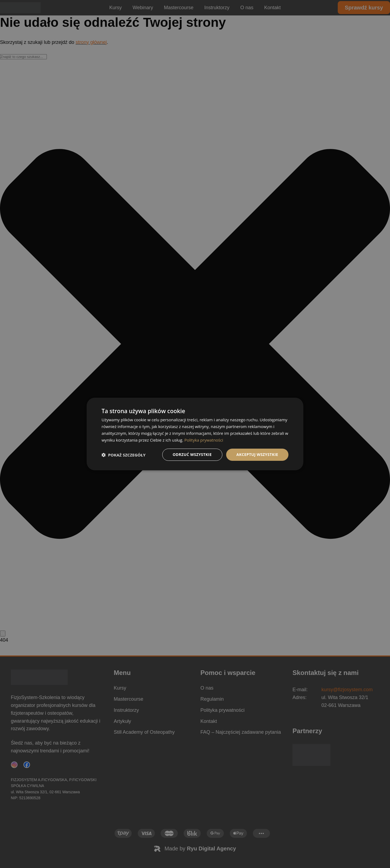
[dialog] (195, 434)
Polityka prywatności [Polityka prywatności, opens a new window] (204, 440)
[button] (123, 455)
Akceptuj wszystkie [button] (257, 454)
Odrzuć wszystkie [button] (192, 454)
